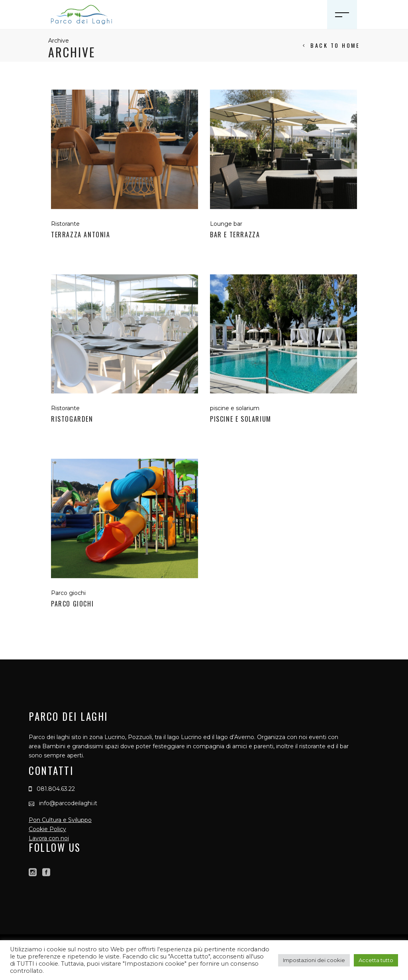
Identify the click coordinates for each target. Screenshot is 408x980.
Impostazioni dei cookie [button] (314, 960)
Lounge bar (226, 224)
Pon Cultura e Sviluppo (60, 820)
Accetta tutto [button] (376, 960)
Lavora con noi (49, 838)
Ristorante (65, 224)
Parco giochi (68, 593)
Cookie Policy (47, 829)
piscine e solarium (235, 408)
